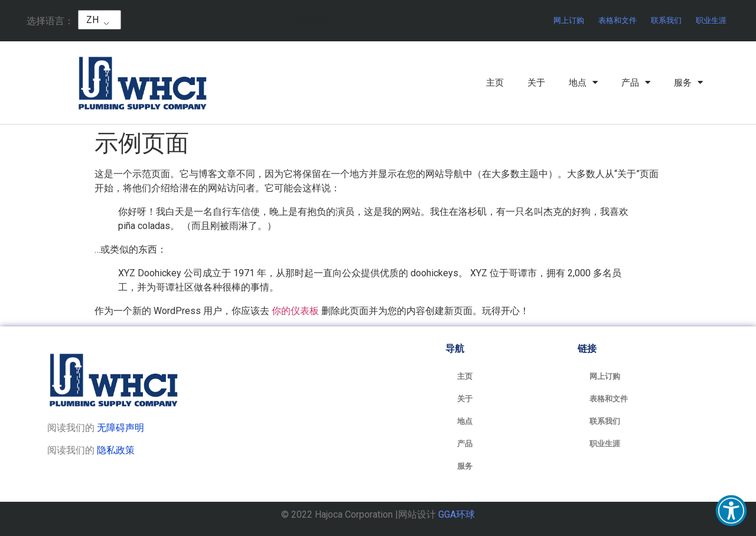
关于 (536, 83)
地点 (583, 83)
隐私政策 (116, 450)
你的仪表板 (295, 311)
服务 (688, 83)
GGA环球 (457, 514)
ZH (92, 20)
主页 (495, 83)
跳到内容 (311, 20)
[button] (731, 511)
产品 (636, 83)
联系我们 (666, 20)
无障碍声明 (120, 428)
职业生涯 (711, 20)
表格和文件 (617, 20)
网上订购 (569, 20)
